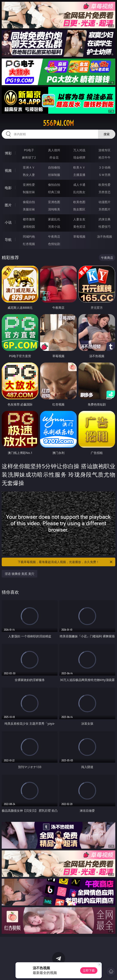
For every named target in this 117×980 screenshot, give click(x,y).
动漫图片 (105, 202)
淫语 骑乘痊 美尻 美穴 (19, 574)
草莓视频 (79, 236)
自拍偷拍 (54, 167)
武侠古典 (105, 219)
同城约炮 (29, 236)
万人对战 (79, 150)
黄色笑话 (79, 227)
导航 (8, 240)
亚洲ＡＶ (29, 167)
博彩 (8, 153)
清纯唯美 (54, 209)
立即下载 (89, 970)
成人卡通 (79, 185)
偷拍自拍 (54, 185)
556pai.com (58, 123)
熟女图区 (79, 209)
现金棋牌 (79, 157)
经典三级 (54, 192)
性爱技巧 (105, 227)
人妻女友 (79, 219)
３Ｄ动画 (105, 167)
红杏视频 (29, 244)
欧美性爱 (105, 185)
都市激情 (29, 219)
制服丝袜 (29, 192)
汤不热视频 (105, 236)
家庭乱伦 (54, 219)
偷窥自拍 (29, 202)
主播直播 (79, 175)
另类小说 (54, 227)
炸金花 (54, 157)
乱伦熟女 (79, 192)
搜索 (107, 134)
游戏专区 (105, 150)
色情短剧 (54, 244)
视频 (8, 170)
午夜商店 (54, 236)
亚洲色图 (54, 202)
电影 (8, 188)
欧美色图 (79, 202)
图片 (8, 205)
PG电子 (29, 150)
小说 (8, 222)
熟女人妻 (29, 175)
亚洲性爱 (29, 185)
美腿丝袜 (29, 209)
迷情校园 (29, 227)
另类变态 (105, 192)
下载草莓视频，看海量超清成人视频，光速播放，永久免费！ (65, 562)
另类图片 (105, 209)
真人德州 (54, 150)
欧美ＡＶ (79, 167)
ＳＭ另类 (105, 175)
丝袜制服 (54, 175)
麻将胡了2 (29, 157)
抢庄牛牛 (105, 157)
